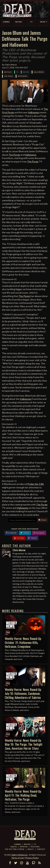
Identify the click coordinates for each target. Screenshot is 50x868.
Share (42, 520)
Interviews (22, 76)
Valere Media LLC (20, 855)
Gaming (17, 844)
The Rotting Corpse (15, 849)
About (31, 849)
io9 (23, 148)
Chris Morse (11, 65)
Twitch (32, 538)
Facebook (11, 533)
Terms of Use (18, 858)
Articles (8, 72)
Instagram (39, 533)
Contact (41, 849)
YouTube (19, 538)
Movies (26, 72)
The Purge (9, 76)
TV (17, 72)
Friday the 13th (36, 484)
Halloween (39, 72)
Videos (14, 847)
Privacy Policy (32, 858)
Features (35, 847)
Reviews (24, 847)
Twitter (25, 533)
